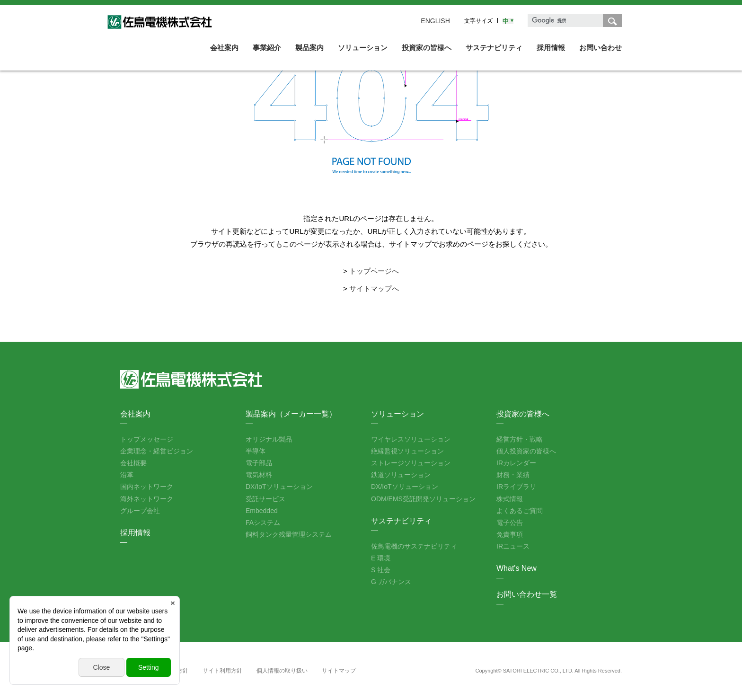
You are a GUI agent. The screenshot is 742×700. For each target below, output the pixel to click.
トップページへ (374, 271)
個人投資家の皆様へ (526, 451)
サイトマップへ (374, 288)
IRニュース (513, 546)
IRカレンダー (516, 463)
